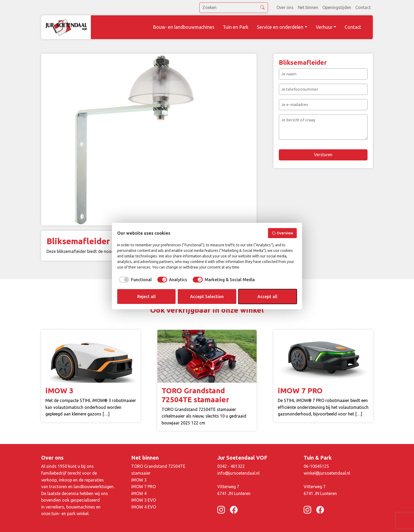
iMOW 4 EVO (144, 507)
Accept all (267, 297)
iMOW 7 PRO (144, 487)
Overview (283, 233)
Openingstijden (337, 7)
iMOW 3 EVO (144, 500)
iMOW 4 (139, 493)
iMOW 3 (139, 480)
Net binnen (308, 7)
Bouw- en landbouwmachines (184, 27)
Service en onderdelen (280, 27)
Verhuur (324, 27)
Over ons (285, 7)
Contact (363, 7)
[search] (234, 8)
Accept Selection (207, 297)
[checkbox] (135, 280)
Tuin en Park (236, 27)
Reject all (147, 297)
